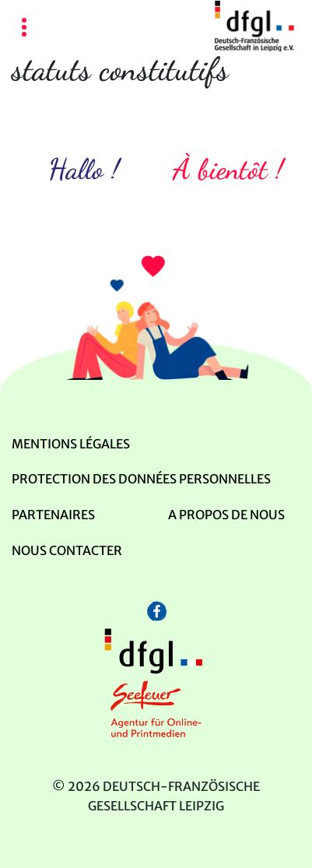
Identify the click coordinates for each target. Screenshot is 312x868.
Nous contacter (67, 550)
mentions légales (71, 444)
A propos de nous (226, 515)
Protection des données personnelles (141, 479)
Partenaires (53, 515)
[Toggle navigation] (24, 28)
